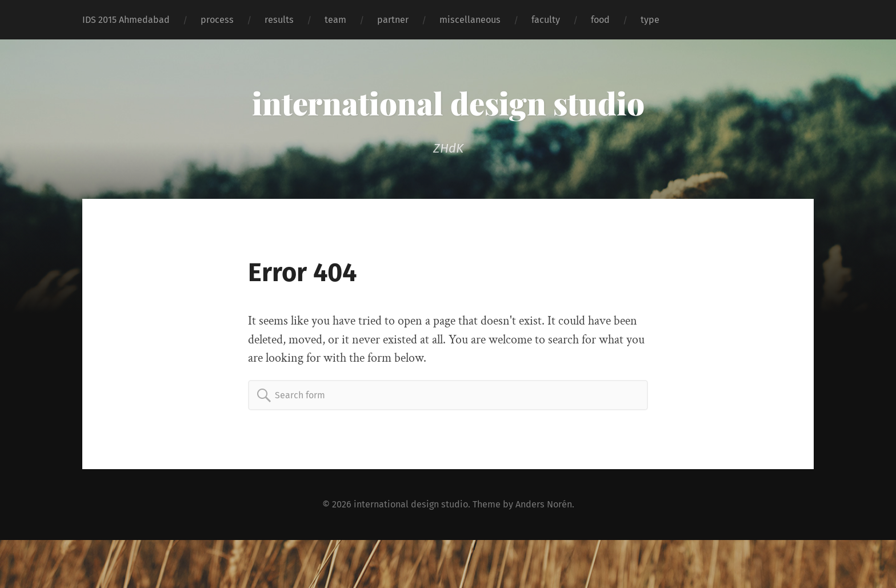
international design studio (448, 103)
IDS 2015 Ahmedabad (126, 20)
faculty (546, 20)
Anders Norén (544, 504)
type (650, 20)
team (335, 20)
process (217, 20)
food (600, 20)
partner (393, 20)
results (279, 20)
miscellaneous (470, 20)
